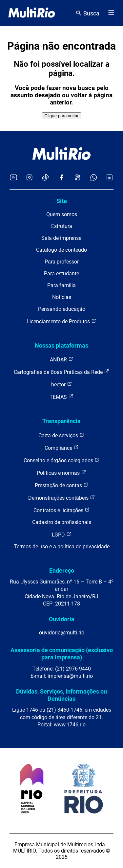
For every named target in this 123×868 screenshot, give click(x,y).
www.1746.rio (70, 725)
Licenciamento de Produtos (61, 321)
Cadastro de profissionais (62, 522)
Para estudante (61, 274)
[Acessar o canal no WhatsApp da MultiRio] (94, 178)
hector (62, 384)
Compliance (62, 448)
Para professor (62, 262)
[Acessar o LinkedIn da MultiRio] (110, 178)
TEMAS (61, 397)
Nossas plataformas (61, 345)
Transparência (61, 421)
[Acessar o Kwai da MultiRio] (78, 178)
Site (62, 201)
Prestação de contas (62, 485)
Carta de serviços (61, 435)
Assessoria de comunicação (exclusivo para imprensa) (62, 654)
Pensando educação (62, 309)
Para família (61, 285)
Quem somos (62, 214)
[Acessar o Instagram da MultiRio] (29, 178)
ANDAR (62, 359)
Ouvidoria (62, 619)
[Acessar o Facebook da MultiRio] (61, 178)
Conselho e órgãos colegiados (62, 460)
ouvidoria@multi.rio (62, 633)
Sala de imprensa (61, 238)
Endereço (62, 571)
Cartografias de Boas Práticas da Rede (61, 372)
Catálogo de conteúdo (61, 250)
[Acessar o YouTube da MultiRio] (13, 178)
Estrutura (62, 226)
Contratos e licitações (62, 510)
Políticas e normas (61, 473)
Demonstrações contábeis (62, 498)
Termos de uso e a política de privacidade (62, 547)
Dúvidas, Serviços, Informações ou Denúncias (61, 695)
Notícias (62, 297)
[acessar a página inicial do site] (32, 13)
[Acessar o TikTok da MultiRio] (45, 178)
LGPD (62, 534)
